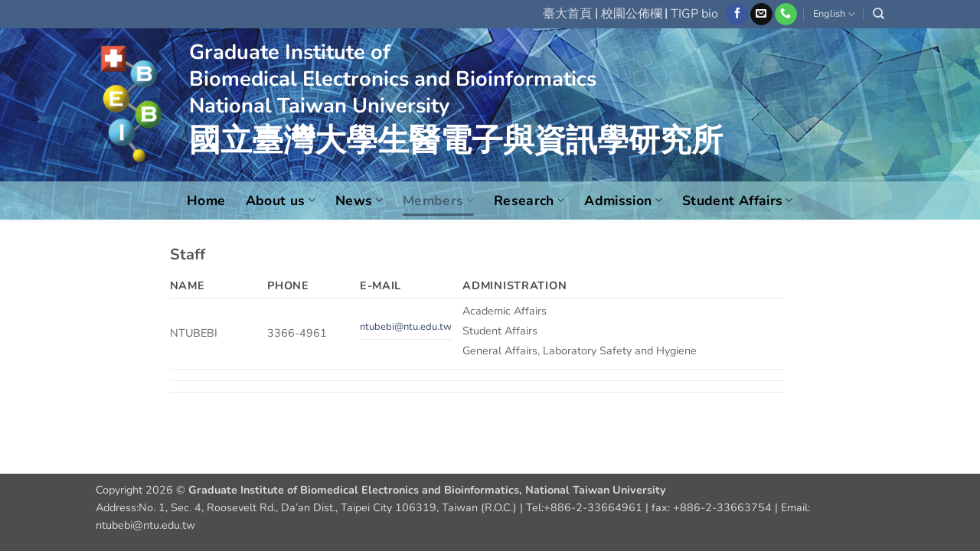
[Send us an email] (761, 15)
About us (281, 201)
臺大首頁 (567, 14)
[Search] (879, 14)
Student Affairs (738, 201)
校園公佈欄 (632, 14)
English (834, 14)
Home (206, 201)
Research (529, 201)
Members (438, 201)
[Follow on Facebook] (737, 15)
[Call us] (786, 15)
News (359, 201)
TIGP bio (694, 14)
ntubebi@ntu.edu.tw (406, 327)
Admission (623, 201)
